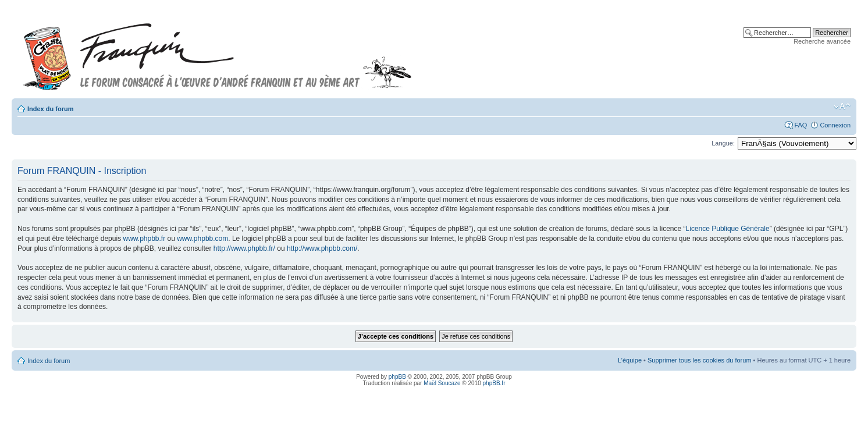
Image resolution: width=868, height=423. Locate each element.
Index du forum (50, 109)
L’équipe (630, 360)
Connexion (835, 125)
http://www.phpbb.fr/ (244, 248)
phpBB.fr (494, 383)
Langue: (723, 143)
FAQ (801, 125)
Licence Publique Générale (728, 229)
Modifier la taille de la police (842, 106)
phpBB (397, 377)
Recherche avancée (822, 41)
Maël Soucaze (442, 383)
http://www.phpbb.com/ (322, 248)
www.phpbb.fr (144, 239)
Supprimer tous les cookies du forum (700, 360)
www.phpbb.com (202, 239)
